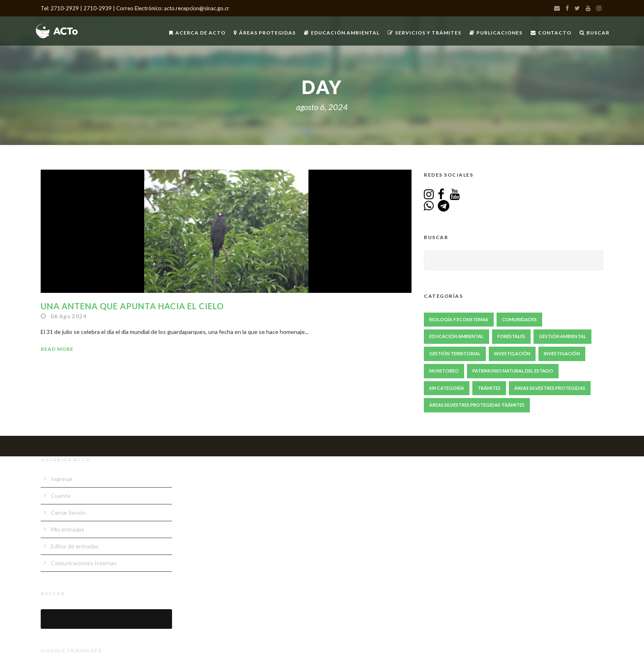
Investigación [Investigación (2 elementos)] (562, 353)
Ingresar (62, 479)
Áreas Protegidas (265, 33)
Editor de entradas (75, 546)
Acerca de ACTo (197, 33)
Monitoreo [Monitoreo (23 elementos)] (444, 371)
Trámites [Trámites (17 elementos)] (489, 388)
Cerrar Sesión (68, 512)
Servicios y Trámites (424, 33)
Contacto (551, 33)
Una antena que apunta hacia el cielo (132, 306)
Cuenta (61, 496)
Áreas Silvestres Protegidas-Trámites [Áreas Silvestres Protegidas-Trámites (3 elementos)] (477, 405)
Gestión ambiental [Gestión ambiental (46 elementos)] (562, 336)
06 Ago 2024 (69, 316)
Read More (57, 349)
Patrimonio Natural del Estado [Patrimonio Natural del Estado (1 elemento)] (513, 371)
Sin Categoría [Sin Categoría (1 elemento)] (447, 388)
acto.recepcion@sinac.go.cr (197, 8)
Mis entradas (68, 529)
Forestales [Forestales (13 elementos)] (511, 336)
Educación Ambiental (342, 33)
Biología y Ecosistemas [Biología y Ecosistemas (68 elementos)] (459, 319)
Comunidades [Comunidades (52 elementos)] (519, 319)
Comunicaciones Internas (84, 563)
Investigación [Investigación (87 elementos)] (512, 353)
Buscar (595, 33)
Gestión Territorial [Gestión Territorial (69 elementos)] (455, 353)
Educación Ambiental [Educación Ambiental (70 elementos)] (457, 336)
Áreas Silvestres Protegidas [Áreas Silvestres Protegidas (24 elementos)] (550, 388)
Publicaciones (496, 33)
